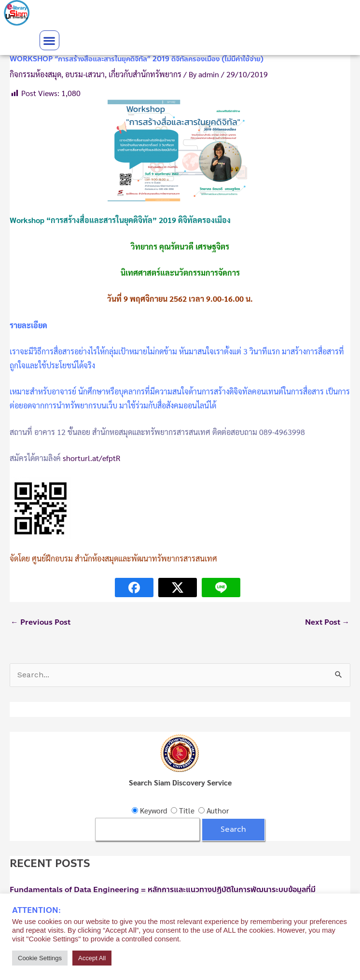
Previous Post (41, 622)
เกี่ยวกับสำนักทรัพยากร (145, 74)
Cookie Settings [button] (40, 958)
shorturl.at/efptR (91, 458)
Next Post (327, 622)
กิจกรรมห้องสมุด (35, 74)
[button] (49, 40)
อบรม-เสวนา (85, 74)
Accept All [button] (92, 958)
